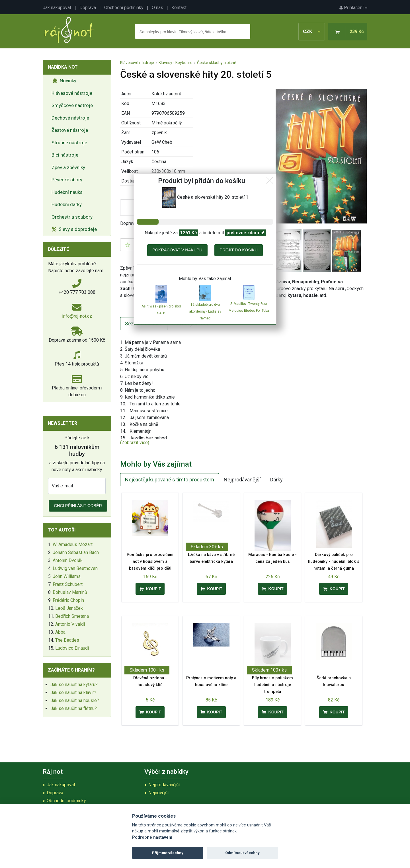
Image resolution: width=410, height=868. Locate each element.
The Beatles (67, 640)
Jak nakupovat (57, 8)
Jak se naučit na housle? (75, 700)
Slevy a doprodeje (74, 229)
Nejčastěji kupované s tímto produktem (170, 480)
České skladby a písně (217, 63)
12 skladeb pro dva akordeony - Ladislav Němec (205, 311)
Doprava (88, 8)
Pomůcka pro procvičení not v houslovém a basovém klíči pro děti (150, 562)
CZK (312, 31)
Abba (60, 632)
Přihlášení (353, 8)
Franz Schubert (68, 584)
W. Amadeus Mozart (73, 544)
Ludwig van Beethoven (75, 568)
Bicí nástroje (65, 155)
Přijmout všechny (168, 853)
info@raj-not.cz (77, 316)
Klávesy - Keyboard (176, 63)
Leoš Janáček (69, 608)
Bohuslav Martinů (70, 592)
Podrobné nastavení (152, 837)
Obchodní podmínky (124, 8)
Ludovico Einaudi (72, 648)
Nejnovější (158, 793)
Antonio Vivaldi (70, 624)
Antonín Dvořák (68, 560)
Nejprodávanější (242, 480)
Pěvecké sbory (67, 180)
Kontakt (179, 8)
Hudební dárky (67, 204)
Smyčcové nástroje (72, 105)
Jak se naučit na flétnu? (74, 708)
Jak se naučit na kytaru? (74, 685)
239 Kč (357, 31)
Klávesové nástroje (72, 93)
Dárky (276, 480)
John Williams (67, 576)
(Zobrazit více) (135, 443)
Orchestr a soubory (72, 217)
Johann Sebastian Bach (76, 552)
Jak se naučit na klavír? (73, 692)
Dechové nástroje (70, 118)
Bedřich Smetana (72, 616)
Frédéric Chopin (68, 600)
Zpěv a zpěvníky (68, 167)
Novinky (64, 81)
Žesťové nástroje (70, 130)
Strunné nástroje (69, 143)
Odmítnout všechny (242, 853)
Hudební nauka (67, 192)
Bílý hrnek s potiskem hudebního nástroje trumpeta (272, 685)
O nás (157, 8)
